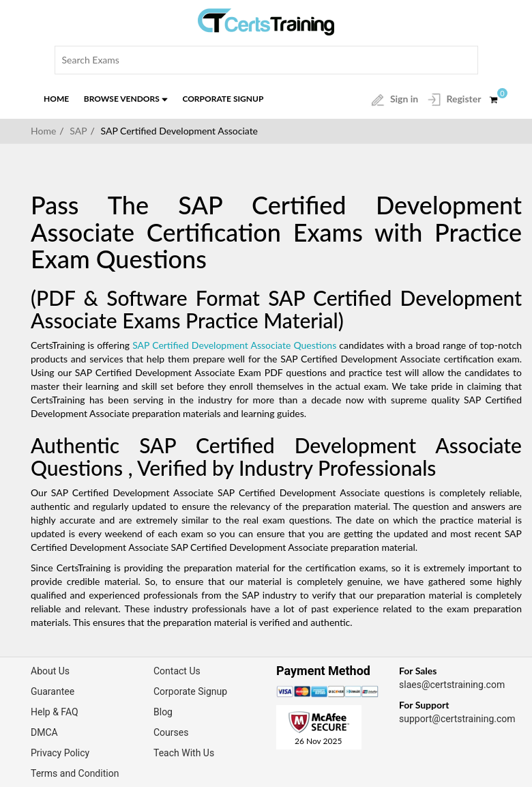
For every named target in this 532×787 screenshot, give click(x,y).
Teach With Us (184, 753)
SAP (78, 131)
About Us (50, 671)
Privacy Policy (60, 753)
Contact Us (177, 671)
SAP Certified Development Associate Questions (234, 345)
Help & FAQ (55, 712)
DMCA (44, 732)
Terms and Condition (75, 773)
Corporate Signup (223, 99)
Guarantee (53, 691)
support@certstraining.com (457, 719)
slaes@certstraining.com (452, 685)
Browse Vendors (126, 99)
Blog (163, 712)
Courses (171, 732)
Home (56, 99)
